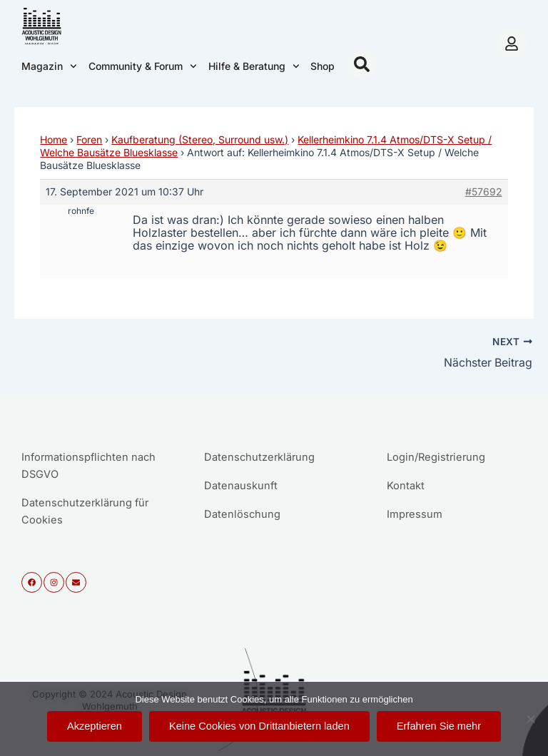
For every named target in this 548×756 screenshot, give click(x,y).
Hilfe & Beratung (254, 66)
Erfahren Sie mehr (439, 726)
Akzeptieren (95, 726)
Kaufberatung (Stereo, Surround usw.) (200, 139)
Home (54, 139)
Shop (323, 66)
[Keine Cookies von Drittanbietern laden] (530, 719)
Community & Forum (143, 66)
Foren (89, 139)
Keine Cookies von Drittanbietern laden (259, 726)
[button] (362, 64)
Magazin (49, 66)
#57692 (484, 191)
